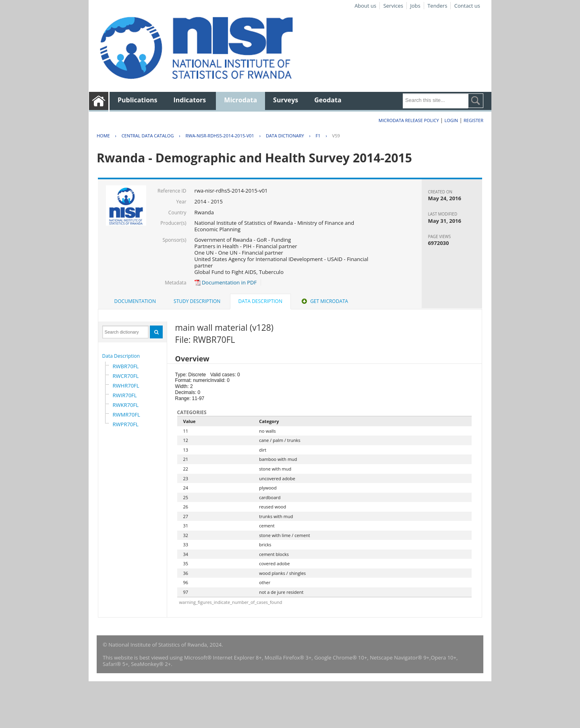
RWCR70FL (126, 376)
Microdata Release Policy (409, 120)
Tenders (437, 6)
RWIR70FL (125, 395)
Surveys (286, 100)
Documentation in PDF (226, 282)
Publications (138, 100)
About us (365, 6)
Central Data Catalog (148, 136)
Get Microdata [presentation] (324, 301)
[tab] (135, 301)
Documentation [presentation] (135, 301)
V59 (336, 136)
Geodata (328, 100)
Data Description (121, 356)
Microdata (240, 100)
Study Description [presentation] (197, 301)
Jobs (415, 6)
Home (103, 136)
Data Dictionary (285, 136)
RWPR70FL (126, 424)
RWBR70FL (126, 366)
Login (451, 120)
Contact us (467, 6)
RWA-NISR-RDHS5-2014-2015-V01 (220, 136)
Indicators (190, 100)
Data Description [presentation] (260, 301)
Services (393, 6)
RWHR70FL (126, 386)
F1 (318, 136)
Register (473, 120)
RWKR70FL (126, 405)
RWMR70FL (126, 415)
